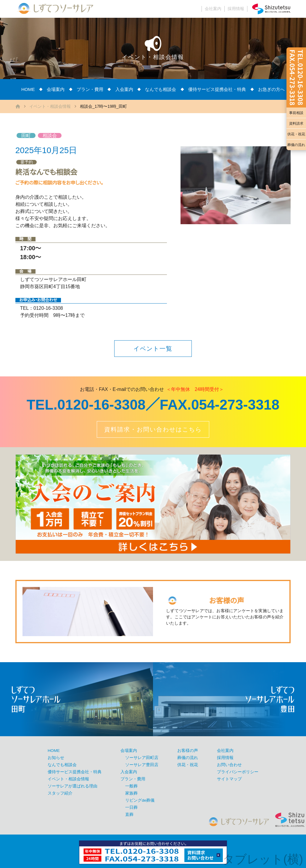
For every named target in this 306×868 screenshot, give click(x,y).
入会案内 (124, 89)
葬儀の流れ (296, 145)
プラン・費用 (90, 89)
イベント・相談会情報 (50, 106)
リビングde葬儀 (140, 800)
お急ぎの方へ (271, 89)
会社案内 (213, 9)
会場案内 (56, 89)
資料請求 (296, 123)
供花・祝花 (296, 134)
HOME (28, 89)
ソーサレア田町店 (142, 758)
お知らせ (56, 758)
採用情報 (236, 9)
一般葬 (131, 786)
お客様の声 (188, 751)
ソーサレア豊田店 (142, 765)
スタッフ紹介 (60, 793)
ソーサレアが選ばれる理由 (73, 786)
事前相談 (296, 113)
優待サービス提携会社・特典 (217, 89)
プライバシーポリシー (238, 772)
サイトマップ (229, 779)
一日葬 (131, 807)
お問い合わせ (229, 765)
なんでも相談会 (161, 89)
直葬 (129, 815)
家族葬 (131, 793)
